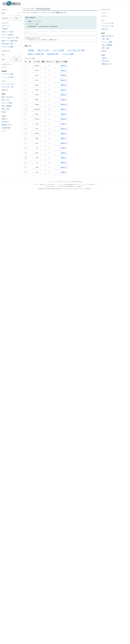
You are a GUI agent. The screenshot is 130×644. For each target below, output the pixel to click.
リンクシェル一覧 (7, 84)
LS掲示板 (5, 29)
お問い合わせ (78, 182)
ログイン (5, 67)
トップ (104, 13)
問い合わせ (5, 122)
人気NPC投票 (6, 128)
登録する (64, 66)
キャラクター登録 (7, 74)
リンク (4, 131)
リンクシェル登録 (7, 77)
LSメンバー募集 (7, 103)
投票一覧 (5, 90)
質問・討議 (5, 109)
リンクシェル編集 (7, 47)
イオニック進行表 (7, 35)
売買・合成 (5, 100)
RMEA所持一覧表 (7, 44)
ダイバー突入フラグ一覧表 (10, 38)
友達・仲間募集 (7, 106)
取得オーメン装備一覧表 (10, 41)
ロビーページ (6, 26)
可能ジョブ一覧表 (7, 32)
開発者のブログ (7, 125)
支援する (5, 119)
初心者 (4, 112)
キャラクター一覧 (7, 87)
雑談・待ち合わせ (7, 97)
